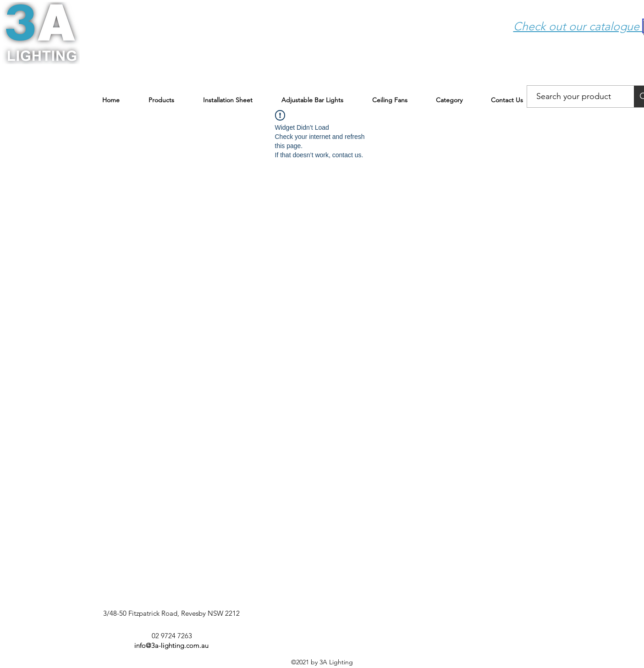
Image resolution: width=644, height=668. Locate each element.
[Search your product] (574, 97)
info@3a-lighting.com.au (171, 645)
